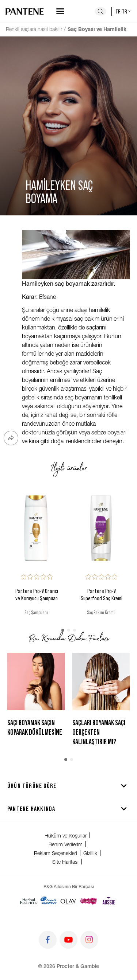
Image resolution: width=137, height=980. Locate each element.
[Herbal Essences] (29, 901)
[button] (63, 630)
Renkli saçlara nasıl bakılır (34, 29)
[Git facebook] (48, 940)
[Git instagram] (89, 940)
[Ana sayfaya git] (25, 11)
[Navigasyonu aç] (60, 11)
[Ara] (100, 11)
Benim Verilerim (66, 844)
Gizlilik (90, 853)
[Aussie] (109, 901)
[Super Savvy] (89, 901)
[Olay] (68, 901)
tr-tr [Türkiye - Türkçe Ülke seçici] (123, 11)
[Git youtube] (68, 940)
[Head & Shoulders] (48, 901)
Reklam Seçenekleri (56, 853)
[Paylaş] (11, 438)
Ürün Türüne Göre (68, 785)
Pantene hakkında (68, 808)
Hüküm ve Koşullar (66, 835)
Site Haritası (65, 862)
